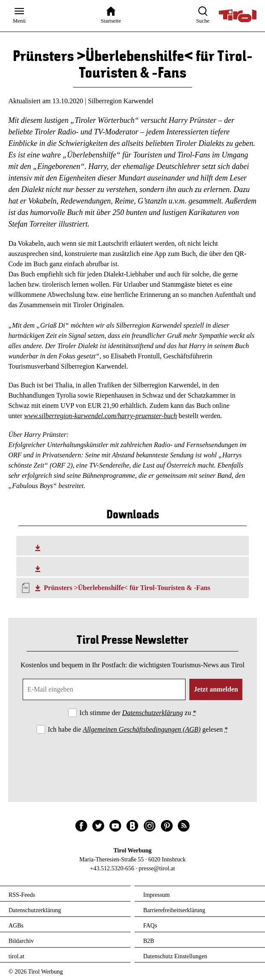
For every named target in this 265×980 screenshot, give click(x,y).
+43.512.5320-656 (112, 868)
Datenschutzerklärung (153, 713)
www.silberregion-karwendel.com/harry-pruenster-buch (100, 416)
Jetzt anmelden (216, 689)
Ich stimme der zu (138, 713)
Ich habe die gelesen (138, 729)
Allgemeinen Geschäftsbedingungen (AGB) (142, 729)
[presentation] (132, 759)
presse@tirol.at (157, 868)
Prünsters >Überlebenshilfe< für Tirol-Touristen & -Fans (127, 588)
